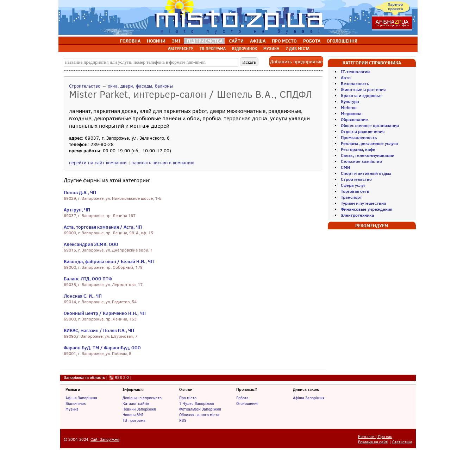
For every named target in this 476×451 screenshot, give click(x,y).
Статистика (402, 442)
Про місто (188, 398)
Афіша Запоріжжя (81, 398)
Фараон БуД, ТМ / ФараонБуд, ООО (102, 348)
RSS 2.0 (122, 377)
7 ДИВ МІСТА (297, 49)
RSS (183, 420)
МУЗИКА (271, 49)
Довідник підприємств (142, 398)
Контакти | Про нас (375, 437)
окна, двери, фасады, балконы (140, 86)
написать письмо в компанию (163, 163)
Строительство (85, 86)
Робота (242, 398)
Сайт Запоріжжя (105, 440)
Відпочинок (76, 404)
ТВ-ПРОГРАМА (213, 49)
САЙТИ (236, 41)
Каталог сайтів (136, 404)
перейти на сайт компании (98, 163)
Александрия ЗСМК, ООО (91, 244)
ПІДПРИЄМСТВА (205, 41)
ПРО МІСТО (284, 41)
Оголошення (247, 404)
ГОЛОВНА (130, 41)
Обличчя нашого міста (199, 415)
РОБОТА (312, 41)
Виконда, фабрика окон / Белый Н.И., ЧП (109, 261)
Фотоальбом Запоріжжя (200, 409)
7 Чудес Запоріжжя (197, 404)
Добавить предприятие (296, 62)
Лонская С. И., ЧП (83, 296)
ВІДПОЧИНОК (245, 49)
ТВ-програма (134, 420)
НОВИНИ (156, 41)
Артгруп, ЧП (77, 210)
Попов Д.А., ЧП (80, 192)
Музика (72, 409)
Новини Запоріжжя (139, 409)
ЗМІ (176, 41)
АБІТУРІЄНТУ (181, 49)
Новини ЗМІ (133, 415)
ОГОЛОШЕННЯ (342, 41)
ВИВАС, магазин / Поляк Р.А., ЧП (99, 330)
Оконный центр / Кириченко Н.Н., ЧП (105, 313)
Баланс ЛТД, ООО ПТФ (88, 279)
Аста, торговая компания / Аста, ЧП (103, 227)
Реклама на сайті (373, 442)
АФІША (258, 41)
